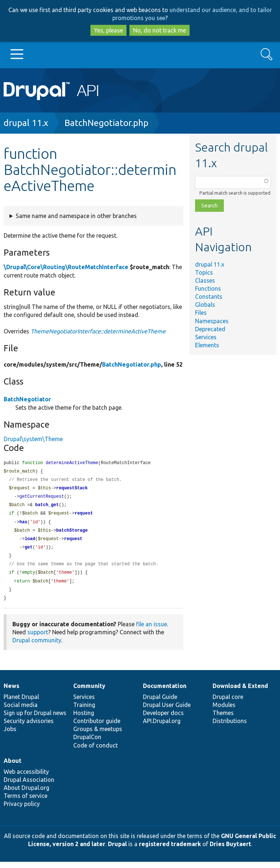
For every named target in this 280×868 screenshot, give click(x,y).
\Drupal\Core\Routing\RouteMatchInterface (66, 267)
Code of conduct (96, 752)
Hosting (84, 719)
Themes (223, 719)
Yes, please (108, 30)
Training (84, 711)
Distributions (230, 727)
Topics (204, 272)
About (13, 767)
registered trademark (170, 850)
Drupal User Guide (167, 711)
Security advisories (29, 727)
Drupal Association (29, 786)
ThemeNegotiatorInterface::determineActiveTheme (98, 331)
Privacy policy (22, 810)
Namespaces (212, 321)
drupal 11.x (26, 123)
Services (206, 337)
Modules (224, 711)
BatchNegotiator (27, 399)
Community (89, 692)
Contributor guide (97, 727)
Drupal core (228, 703)
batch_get (47, 507)
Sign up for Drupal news (35, 719)
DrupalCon (87, 743)
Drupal (117, 850)
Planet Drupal (21, 703)
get (29, 551)
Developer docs (163, 719)
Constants (209, 297)
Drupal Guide (160, 703)
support (38, 638)
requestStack (72, 490)
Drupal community (37, 646)
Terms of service (26, 802)
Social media (21, 711)
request (83, 516)
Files (201, 313)
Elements (207, 345)
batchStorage (72, 534)
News (11, 692)
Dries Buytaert (230, 850)
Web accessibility (26, 778)
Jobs (10, 735)
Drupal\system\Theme (33, 439)
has (23, 525)
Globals (205, 305)
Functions (208, 288)
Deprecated (210, 329)
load (30, 542)
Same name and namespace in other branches (76, 216)
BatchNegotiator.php (106, 123)
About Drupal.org (26, 794)
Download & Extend (240, 692)
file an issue (151, 630)
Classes (205, 280)
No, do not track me (160, 30)
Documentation (165, 692)
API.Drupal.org (162, 727)
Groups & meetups (98, 735)
